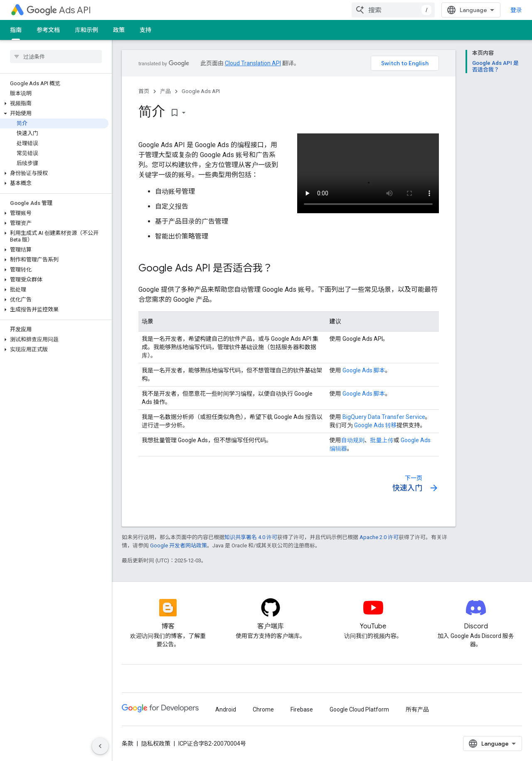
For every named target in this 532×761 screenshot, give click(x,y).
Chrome (263, 709)
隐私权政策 (156, 744)
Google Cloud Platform (359, 709)
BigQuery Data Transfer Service (384, 417)
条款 (128, 744)
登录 (516, 10)
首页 (144, 91)
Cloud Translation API (253, 63)
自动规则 (353, 440)
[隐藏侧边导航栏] (100, 746)
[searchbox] (56, 57)
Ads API (59, 10)
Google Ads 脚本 (364, 370)
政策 (119, 30)
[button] (54, 103)
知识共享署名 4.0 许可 (251, 537)
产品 (165, 91)
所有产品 (417, 709)
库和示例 (86, 30)
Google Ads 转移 (376, 425)
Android (226, 709)
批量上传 (382, 440)
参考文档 (48, 30)
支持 (145, 30)
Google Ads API (201, 91)
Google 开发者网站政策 (179, 546)
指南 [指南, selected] (16, 30)
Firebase (302, 709)
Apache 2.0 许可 (379, 537)
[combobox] (393, 10)
